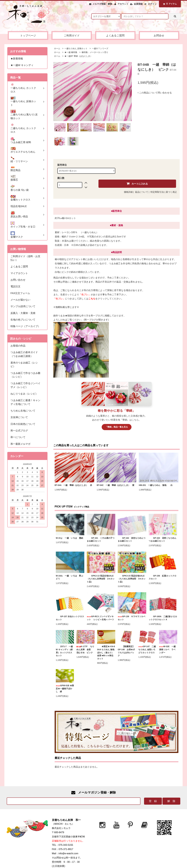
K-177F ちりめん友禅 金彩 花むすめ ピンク (85, 649)
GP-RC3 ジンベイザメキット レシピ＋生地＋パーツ (100, 618)
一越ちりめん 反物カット (76, 49)
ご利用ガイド (72, 35)
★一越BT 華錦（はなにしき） (78, 56)
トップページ (28, 35)
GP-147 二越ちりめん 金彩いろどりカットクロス (147, 649)
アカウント (123, 4)
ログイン (152, 4)
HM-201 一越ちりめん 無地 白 (157, 485)
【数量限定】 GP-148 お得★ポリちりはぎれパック (126, 651)
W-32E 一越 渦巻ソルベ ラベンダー (168, 649)
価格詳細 (128, 192)
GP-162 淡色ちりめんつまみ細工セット (132, 540)
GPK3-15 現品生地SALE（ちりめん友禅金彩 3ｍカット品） (132, 579)
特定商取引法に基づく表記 (164, 192)
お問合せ (159, 35)
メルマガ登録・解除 (102, 4)
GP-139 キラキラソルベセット (132, 618)
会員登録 (138, 4)
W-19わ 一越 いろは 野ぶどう (69, 577)
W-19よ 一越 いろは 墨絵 (69, 538)
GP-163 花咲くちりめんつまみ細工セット (163, 540)
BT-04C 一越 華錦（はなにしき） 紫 (115, 485)
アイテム (169, 4)
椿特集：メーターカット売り (95, 52)
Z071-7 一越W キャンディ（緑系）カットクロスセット (64, 651)
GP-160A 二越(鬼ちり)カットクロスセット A (163, 618)
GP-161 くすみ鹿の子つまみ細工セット (101, 540)
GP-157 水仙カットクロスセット (70, 618)
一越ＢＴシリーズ (100, 49)
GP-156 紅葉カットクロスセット (163, 577)
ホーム (57, 49)
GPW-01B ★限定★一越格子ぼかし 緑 (65, 689)
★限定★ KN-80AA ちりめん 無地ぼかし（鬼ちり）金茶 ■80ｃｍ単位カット (106, 653)
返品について (142, 192)
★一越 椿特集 (71, 52)
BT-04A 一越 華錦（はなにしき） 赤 (73, 485)
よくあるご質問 (115, 35)
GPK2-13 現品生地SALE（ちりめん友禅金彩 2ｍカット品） (101, 579)
